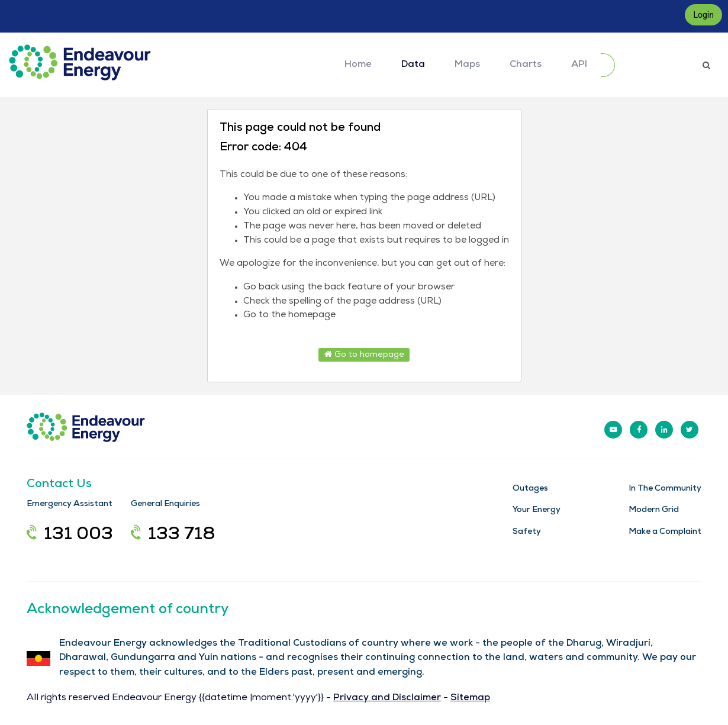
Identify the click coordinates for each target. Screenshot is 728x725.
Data (413, 65)
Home (358, 65)
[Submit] (608, 65)
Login (703, 15)
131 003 (70, 536)
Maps (467, 65)
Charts (526, 65)
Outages (530, 489)
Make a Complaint (665, 532)
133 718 (173, 536)
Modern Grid (654, 510)
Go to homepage (364, 355)
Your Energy (537, 510)
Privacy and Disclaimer (387, 698)
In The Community (665, 489)
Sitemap (470, 698)
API (579, 65)
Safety (527, 532)
